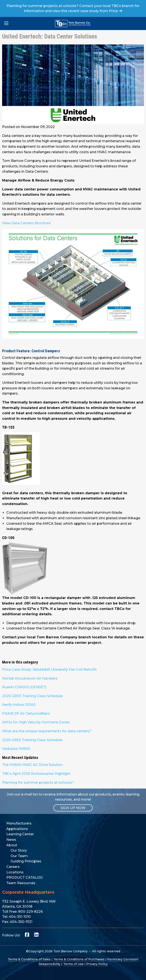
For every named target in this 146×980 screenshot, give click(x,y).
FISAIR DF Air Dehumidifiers (26, 714)
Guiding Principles (26, 861)
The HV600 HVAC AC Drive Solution (32, 765)
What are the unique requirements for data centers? (47, 731)
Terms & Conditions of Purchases (79, 959)
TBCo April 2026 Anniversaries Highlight (36, 774)
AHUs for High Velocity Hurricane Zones (36, 722)
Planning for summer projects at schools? (38, 782)
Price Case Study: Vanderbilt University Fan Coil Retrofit (49, 670)
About (12, 845)
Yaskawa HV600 (16, 749)
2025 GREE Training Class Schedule (32, 740)
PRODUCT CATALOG (25, 877)
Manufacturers (19, 823)
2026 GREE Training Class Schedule (32, 696)
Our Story (19, 850)
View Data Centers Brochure (26, 223)
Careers (13, 867)
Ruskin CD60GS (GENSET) (24, 687)
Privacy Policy (97, 964)
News (11, 840)
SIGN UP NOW (73, 808)
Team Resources (21, 883)
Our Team (19, 856)
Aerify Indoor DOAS (19, 705)
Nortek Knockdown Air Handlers (30, 678)
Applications (17, 829)
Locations (15, 872)
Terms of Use (73, 964)
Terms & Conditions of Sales (29, 959)
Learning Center (20, 834)
